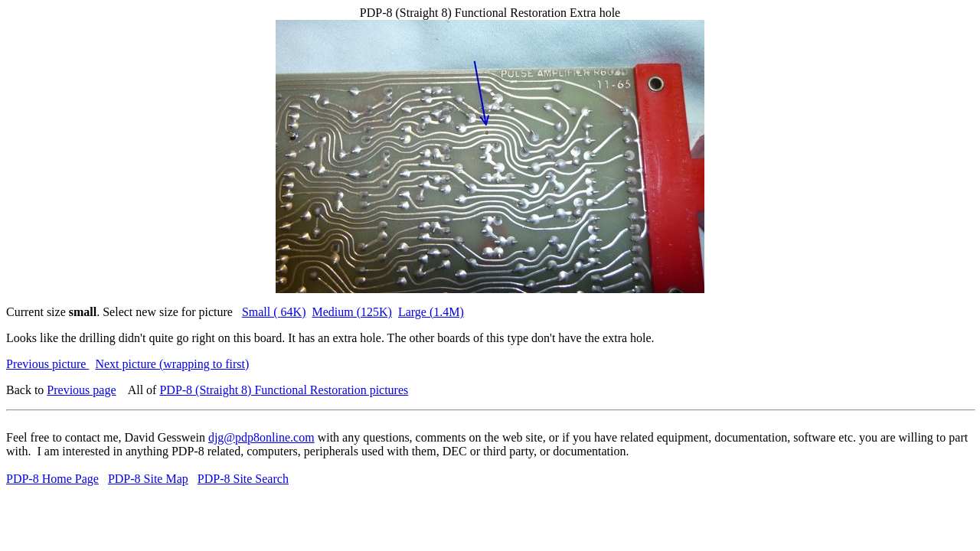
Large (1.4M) (431, 312)
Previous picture (47, 364)
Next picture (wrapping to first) (172, 364)
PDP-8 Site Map (148, 479)
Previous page (81, 390)
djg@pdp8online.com (261, 437)
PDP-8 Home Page (52, 479)
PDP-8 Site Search (243, 479)
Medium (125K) (351, 312)
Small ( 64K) (274, 312)
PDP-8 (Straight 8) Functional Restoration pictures (284, 390)
